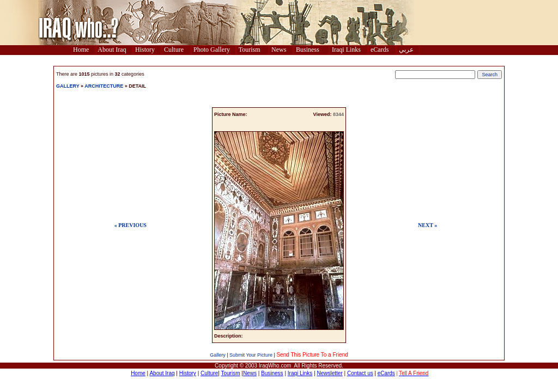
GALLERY (68, 86)
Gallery (218, 355)
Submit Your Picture (251, 355)
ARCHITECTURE (104, 86)
